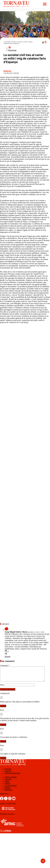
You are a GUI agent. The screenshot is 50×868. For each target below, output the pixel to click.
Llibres (7, 786)
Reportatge (12, 50)
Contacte (8, 774)
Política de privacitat (12, 776)
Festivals (8, 782)
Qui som (8, 772)
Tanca (3, 709)
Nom (2, 688)
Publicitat (8, 792)
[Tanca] (1, 700)
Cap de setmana (11, 788)
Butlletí (8, 790)
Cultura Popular (11, 780)
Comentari (5, 665)
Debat (7, 784)
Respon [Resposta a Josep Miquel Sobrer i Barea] (8, 656)
